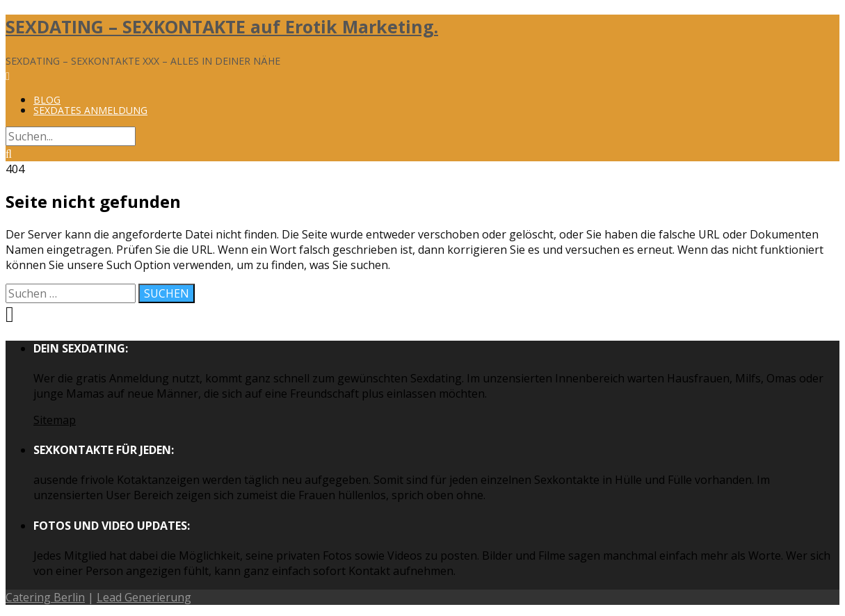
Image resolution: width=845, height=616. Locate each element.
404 (15, 169)
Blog (47, 100)
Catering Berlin (45, 597)
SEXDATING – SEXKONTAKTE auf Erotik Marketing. (222, 26)
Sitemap (55, 420)
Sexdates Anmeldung (90, 110)
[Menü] (8, 76)
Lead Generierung (144, 597)
